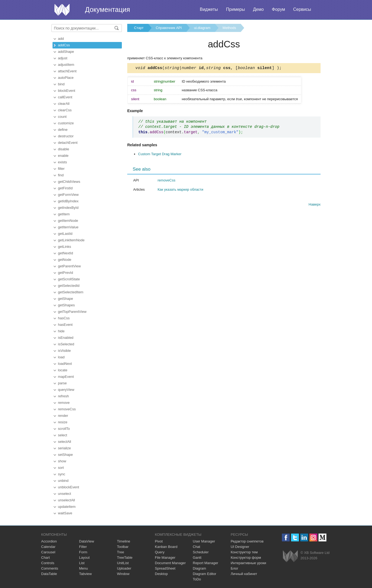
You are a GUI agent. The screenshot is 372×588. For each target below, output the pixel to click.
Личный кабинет (244, 574)
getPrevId (66, 273)
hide (61, 331)
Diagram (199, 568)
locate (63, 370)
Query (160, 552)
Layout (84, 558)
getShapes (66, 305)
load (61, 357)
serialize (64, 448)
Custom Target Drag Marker (160, 155)
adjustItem (66, 65)
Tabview (85, 574)
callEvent (65, 97)
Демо (258, 9)
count (62, 117)
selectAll (64, 442)
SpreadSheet (165, 568)
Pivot (159, 541)
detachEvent (68, 143)
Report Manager (205, 563)
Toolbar (123, 547)
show (62, 461)
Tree (120, 552)
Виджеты (209, 9)
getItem (64, 214)
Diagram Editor (205, 574)
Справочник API (169, 28)
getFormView (68, 195)
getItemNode (68, 221)
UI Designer (240, 547)
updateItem (67, 507)
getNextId (66, 253)
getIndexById (68, 208)
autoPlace (66, 78)
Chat (196, 547)
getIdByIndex (68, 201)
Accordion (49, 541)
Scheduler (201, 552)
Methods (229, 28)
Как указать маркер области (180, 190)
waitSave (65, 513)
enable (63, 156)
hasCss (64, 318)
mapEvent (66, 377)
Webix (290, 556)
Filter (83, 547)
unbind (63, 481)
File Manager (165, 558)
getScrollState (69, 279)
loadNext (65, 364)
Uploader (124, 568)
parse (62, 383)
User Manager (204, 541)
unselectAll (66, 500)
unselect (64, 494)
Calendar (48, 547)
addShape (66, 52)
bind (61, 84)
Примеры (236, 9)
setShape (65, 455)
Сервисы (302, 9)
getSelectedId (69, 286)
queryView (66, 390)
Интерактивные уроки (248, 563)
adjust (63, 58)
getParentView (69, 266)
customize (66, 123)
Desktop (161, 574)
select (63, 435)
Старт (139, 28)
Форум (278, 9)
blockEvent (67, 91)
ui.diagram (202, 28)
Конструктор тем (244, 552)
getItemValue (68, 227)
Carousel (48, 552)
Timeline (124, 541)
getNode (65, 260)
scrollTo (64, 429)
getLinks (64, 247)
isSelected (66, 344)
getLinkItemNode (71, 240)
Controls (48, 563)
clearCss (65, 110)
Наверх (315, 205)
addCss (64, 45)
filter (61, 169)
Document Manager (170, 563)
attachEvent (67, 71)
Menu (84, 568)
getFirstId (65, 188)
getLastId (65, 234)
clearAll (64, 104)
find (61, 175)
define (63, 130)
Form (83, 552)
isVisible (64, 351)
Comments (50, 568)
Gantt (197, 558)
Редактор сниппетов (247, 541)
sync (62, 474)
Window (123, 574)
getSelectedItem (71, 292)
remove (64, 403)
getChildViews (69, 182)
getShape (66, 299)
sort (61, 468)
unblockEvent (68, 487)
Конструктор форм (246, 558)
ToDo (197, 579)
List (82, 563)
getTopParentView (72, 312)
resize (63, 422)
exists (62, 162)
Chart (45, 558)
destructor (66, 136)
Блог (234, 568)
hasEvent (65, 325)
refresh (63, 396)
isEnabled (66, 338)
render (63, 416)
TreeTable (125, 558)
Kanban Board (166, 547)
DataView (87, 541)
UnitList (123, 563)
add (61, 39)
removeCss (67, 409)
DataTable (49, 574)
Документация (107, 9)
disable (63, 149)
